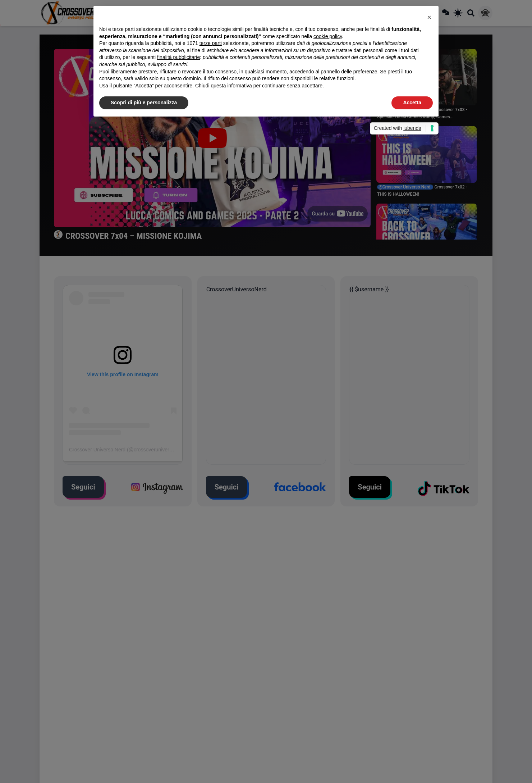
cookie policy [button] (328, 36)
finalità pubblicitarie (178, 57)
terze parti (211, 43)
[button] (429, 17)
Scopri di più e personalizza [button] (144, 103)
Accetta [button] (412, 103)
